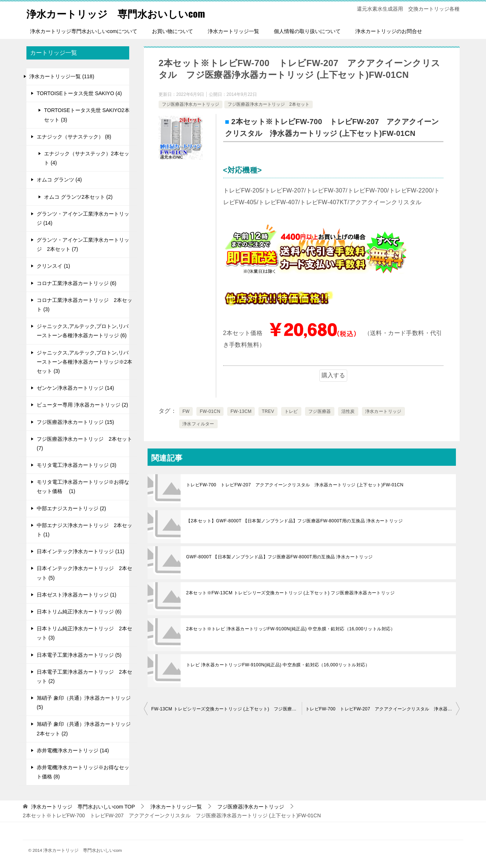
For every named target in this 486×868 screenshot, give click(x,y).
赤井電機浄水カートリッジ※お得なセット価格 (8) (83, 772)
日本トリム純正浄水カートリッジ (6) (79, 612)
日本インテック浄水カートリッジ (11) (81, 551)
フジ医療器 (320, 411)
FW (186, 411)
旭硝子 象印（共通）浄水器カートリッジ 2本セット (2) (84, 729)
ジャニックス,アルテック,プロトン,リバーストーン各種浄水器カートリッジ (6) (83, 331)
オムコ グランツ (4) (59, 180)
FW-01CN (210, 411)
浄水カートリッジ (383, 411)
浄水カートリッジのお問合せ (389, 31)
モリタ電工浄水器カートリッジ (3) (77, 465)
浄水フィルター (198, 424)
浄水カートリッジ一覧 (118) (62, 76)
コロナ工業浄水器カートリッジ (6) (77, 283)
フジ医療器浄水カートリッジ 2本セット (269, 104)
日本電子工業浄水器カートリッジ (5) (79, 655)
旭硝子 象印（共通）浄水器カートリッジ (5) (84, 703)
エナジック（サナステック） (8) (74, 137)
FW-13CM (241, 411)
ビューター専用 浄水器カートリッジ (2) (82, 405)
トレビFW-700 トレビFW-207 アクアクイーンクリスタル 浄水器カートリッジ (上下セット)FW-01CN (295, 485)
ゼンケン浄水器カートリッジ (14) (75, 388)
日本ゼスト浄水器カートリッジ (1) (77, 595)
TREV (268, 411)
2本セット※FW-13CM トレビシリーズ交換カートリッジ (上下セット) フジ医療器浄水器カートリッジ (290, 593)
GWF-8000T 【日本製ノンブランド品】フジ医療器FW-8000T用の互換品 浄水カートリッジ (280, 557)
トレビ (291, 411)
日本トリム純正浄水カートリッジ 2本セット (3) (84, 633)
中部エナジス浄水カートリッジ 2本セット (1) (84, 530)
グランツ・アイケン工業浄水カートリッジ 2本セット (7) (83, 244)
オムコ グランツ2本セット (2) (78, 197)
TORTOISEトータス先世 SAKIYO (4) (79, 93)
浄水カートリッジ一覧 (233, 31)
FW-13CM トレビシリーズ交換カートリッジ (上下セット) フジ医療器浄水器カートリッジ (226, 709)
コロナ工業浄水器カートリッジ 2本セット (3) (84, 305)
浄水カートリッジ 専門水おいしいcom (126, 13)
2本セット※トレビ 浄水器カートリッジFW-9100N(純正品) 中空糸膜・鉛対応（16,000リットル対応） (291, 629)
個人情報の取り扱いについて (307, 31)
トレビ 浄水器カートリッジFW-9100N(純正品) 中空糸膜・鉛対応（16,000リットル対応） (278, 665)
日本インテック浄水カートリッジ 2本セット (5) (84, 573)
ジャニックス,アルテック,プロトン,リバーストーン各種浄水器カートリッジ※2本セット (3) (84, 362)
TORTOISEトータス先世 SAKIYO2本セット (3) (87, 115)
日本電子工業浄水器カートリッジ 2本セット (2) (84, 676)
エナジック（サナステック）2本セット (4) (87, 158)
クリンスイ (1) (53, 266)
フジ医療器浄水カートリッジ (191, 104)
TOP (83, 807)
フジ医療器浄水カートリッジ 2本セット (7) (84, 444)
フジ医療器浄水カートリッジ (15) (75, 422)
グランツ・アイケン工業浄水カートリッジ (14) (83, 218)
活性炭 (348, 411)
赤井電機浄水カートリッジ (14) (73, 750)
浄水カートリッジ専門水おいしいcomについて (84, 31)
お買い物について (173, 31)
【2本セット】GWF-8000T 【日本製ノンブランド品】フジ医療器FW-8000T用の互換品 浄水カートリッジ (294, 521)
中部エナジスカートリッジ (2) (71, 508)
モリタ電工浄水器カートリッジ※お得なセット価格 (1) (83, 487)
